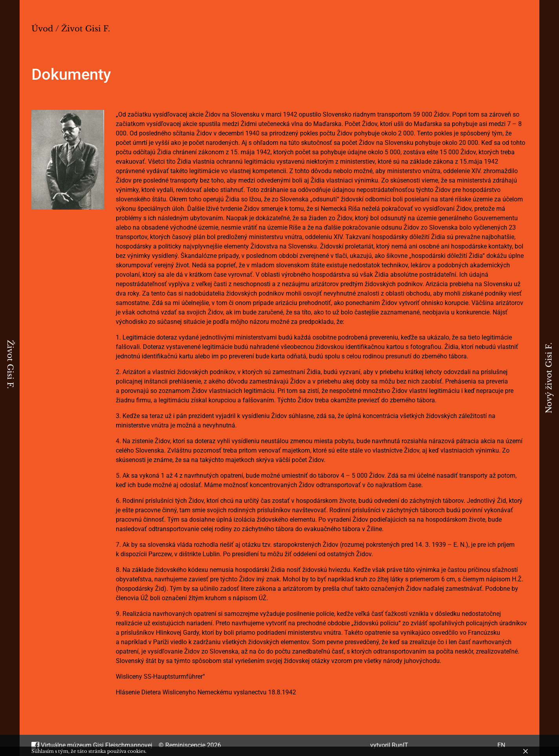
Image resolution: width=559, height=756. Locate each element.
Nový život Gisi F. (549, 378)
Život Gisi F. (10, 364)
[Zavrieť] (526, 751)
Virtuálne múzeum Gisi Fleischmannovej (92, 745)
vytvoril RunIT (389, 745)
